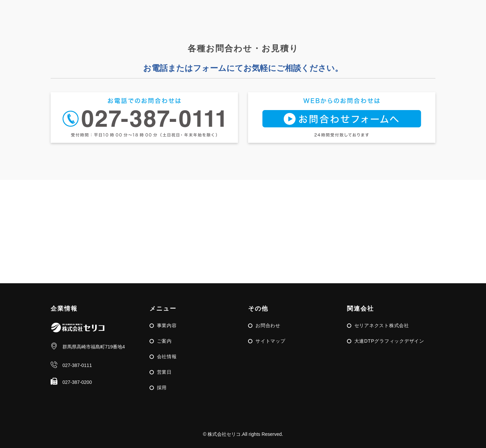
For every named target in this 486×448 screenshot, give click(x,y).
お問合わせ (268, 325)
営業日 (164, 372)
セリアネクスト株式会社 (382, 325)
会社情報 (167, 357)
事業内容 (167, 325)
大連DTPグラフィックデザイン (389, 341)
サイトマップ (271, 341)
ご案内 (164, 341)
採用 (162, 388)
